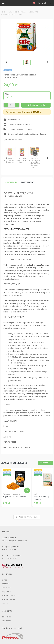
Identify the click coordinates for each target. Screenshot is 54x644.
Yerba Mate (33, 12)
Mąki (36, 494)
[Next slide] (47, 62)
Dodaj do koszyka (36, 105)
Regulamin (6, 592)
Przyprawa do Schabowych (14, 497)
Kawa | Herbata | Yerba (17, 12)
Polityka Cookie (8, 599)
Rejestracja (7, 621)
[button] (27, 62)
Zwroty (5, 603)
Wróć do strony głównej (27, 517)
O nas (4, 580)
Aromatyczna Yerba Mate (13, 14)
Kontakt (5, 584)
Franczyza (6, 588)
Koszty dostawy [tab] (28, 182)
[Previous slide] (7, 62)
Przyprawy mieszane (11, 494)
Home (3, 12)
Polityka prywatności (11, 596)
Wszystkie (45, 463)
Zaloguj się (6, 617)
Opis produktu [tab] (11, 182)
